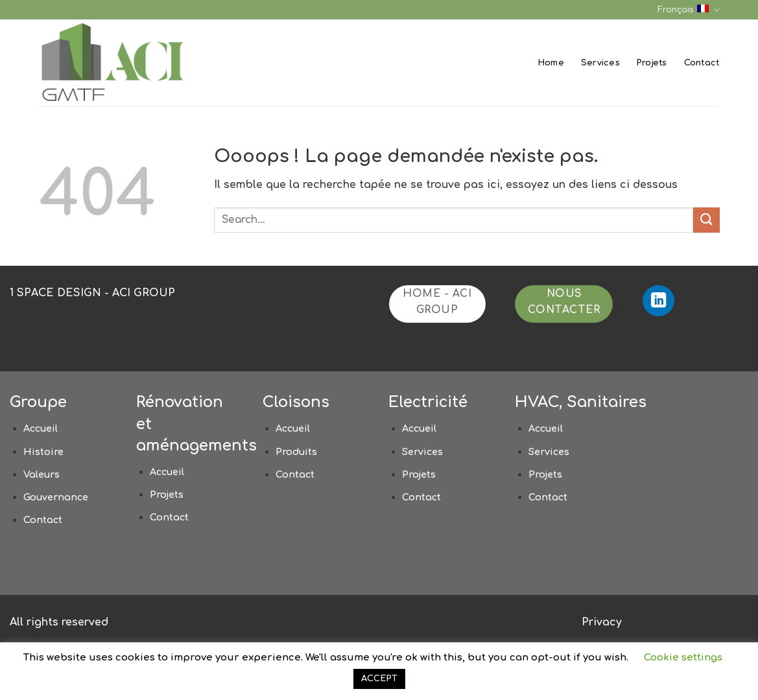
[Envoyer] (706, 220)
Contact (702, 63)
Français (688, 10)
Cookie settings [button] (683, 658)
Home (551, 63)
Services (600, 63)
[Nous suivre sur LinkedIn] (658, 301)
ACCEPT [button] (379, 679)
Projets (652, 63)
